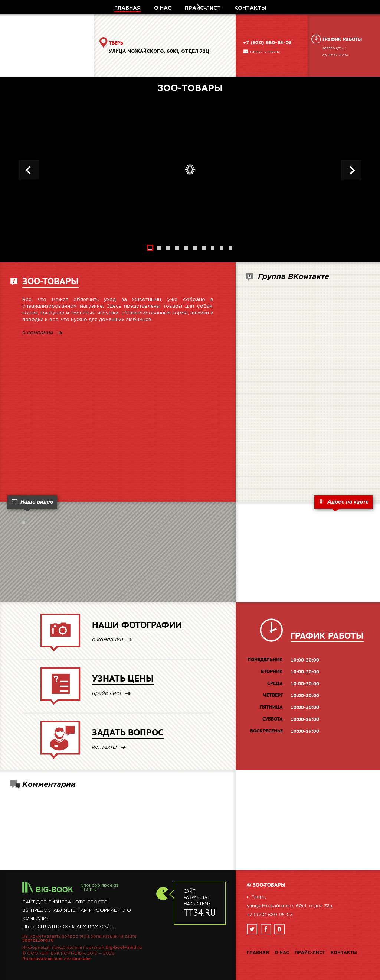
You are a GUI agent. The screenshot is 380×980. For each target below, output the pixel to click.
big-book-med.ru (124, 948)
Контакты (344, 953)
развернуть (335, 48)
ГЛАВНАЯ (127, 8)
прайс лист (107, 694)
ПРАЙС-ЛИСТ (203, 8)
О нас (282, 953)
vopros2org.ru (38, 941)
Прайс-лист (310, 953)
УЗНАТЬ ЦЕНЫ (123, 678)
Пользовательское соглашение (56, 959)
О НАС (163, 8)
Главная (258, 953)
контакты (104, 748)
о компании (38, 333)
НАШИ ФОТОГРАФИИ (137, 625)
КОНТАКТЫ (250, 8)
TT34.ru (89, 890)
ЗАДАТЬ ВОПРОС (128, 732)
